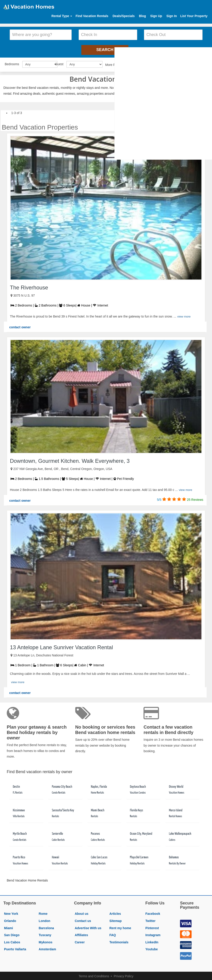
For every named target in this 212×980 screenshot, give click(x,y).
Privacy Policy (124, 975)
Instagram (153, 933)
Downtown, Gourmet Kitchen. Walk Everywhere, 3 (70, 459)
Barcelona (46, 926)
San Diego (12, 933)
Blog (142, 16)
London (44, 919)
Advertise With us (88, 926)
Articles (115, 912)
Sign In (172, 16)
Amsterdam (47, 948)
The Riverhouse (29, 286)
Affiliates (81, 933)
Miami (9, 926)
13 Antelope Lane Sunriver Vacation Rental (61, 646)
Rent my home (120, 926)
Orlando (10, 919)
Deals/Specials (124, 16)
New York (11, 912)
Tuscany (45, 933)
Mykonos (46, 941)
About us (82, 912)
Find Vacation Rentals (92, 16)
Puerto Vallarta (15, 948)
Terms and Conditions (94, 975)
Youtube (152, 948)
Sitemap (115, 919)
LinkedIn (152, 941)
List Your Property (194, 16)
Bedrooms (12, 63)
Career (80, 941)
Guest (59, 63)
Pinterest (152, 926)
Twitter (150, 919)
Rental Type (62, 16)
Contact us (83, 919)
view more (184, 315)
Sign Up (156, 16)
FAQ (113, 933)
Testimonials (119, 941)
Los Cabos (12, 941)
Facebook (153, 912)
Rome (43, 912)
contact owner (20, 326)
